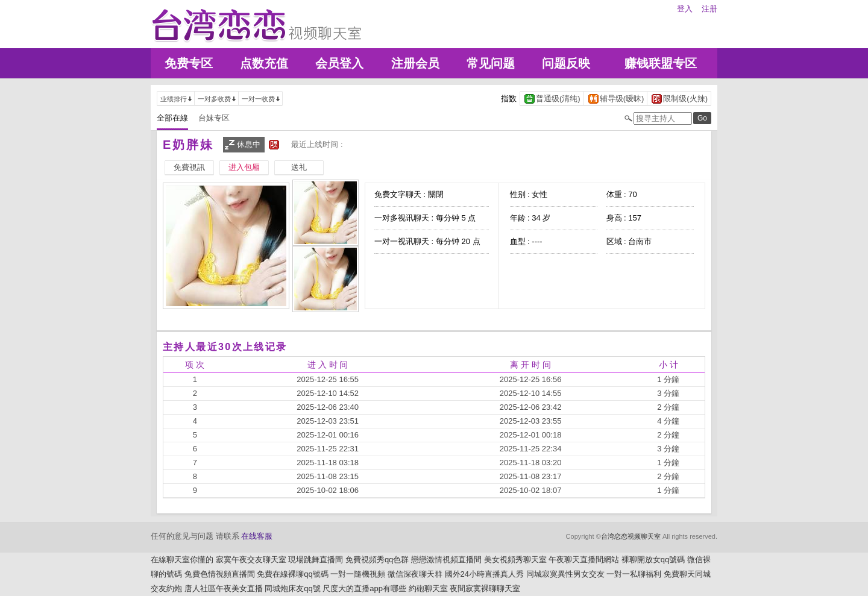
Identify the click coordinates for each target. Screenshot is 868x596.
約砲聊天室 (428, 588)
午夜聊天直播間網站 (584, 560)
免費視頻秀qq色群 (377, 560)
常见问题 (491, 63)
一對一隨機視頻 (358, 574)
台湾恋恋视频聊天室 (631, 536)
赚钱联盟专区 (661, 63)
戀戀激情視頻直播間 (446, 560)
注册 (709, 9)
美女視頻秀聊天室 (515, 560)
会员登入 (339, 63)
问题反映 (566, 63)
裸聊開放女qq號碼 (653, 560)
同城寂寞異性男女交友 (565, 574)
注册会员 (415, 63)
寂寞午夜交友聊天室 (251, 560)
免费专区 (189, 63)
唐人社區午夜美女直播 (224, 588)
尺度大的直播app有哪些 (364, 588)
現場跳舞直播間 (316, 560)
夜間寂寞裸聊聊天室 (485, 588)
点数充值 (264, 63)
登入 (685, 9)
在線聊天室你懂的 (182, 560)
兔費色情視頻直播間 (220, 574)
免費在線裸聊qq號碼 (292, 574)
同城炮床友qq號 (292, 588)
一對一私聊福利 (634, 574)
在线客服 (257, 536)
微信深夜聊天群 (415, 574)
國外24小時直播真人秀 (484, 574)
